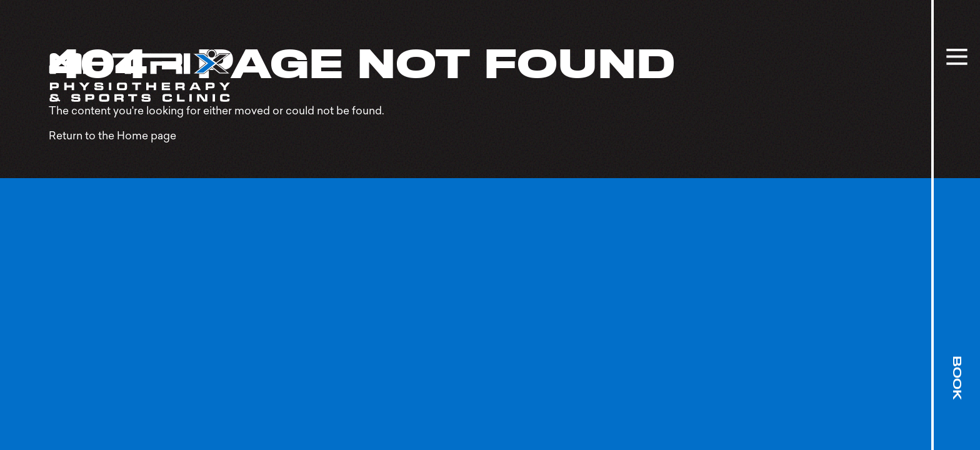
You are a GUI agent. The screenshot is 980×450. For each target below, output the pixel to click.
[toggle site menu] (957, 57)
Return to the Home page (112, 136)
